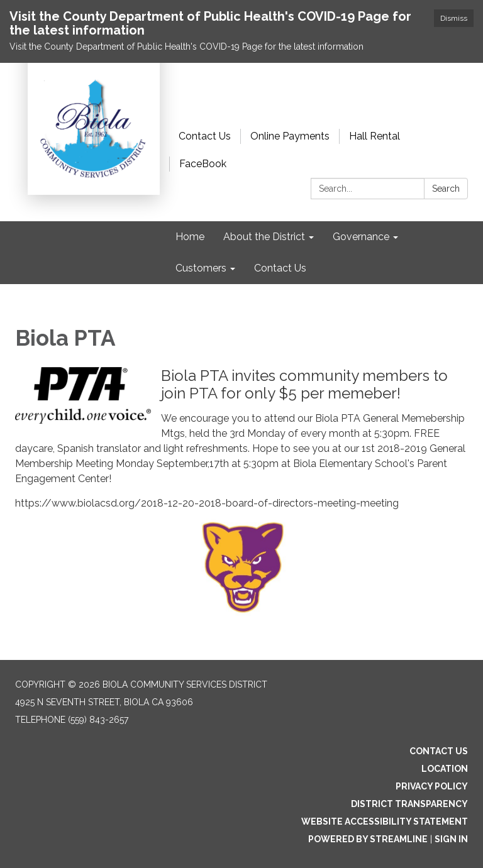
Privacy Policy (432, 786)
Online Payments (290, 136)
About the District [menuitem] (264, 237)
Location (445, 769)
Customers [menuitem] (201, 268)
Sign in (451, 839)
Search (446, 189)
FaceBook (203, 164)
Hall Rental (375, 136)
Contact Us (205, 136)
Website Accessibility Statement (385, 821)
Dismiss (454, 18)
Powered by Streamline (368, 839)
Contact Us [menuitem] (280, 268)
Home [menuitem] (190, 237)
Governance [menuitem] (361, 237)
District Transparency (409, 804)
